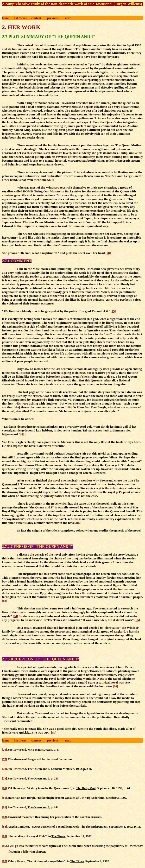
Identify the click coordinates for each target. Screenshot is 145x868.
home (6, 18)
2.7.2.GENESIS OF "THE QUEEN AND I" (37, 547)
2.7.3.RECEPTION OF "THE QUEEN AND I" (41, 659)
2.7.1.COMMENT (17, 261)
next (68, 18)
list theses (20, 18)
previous (53, 18)
